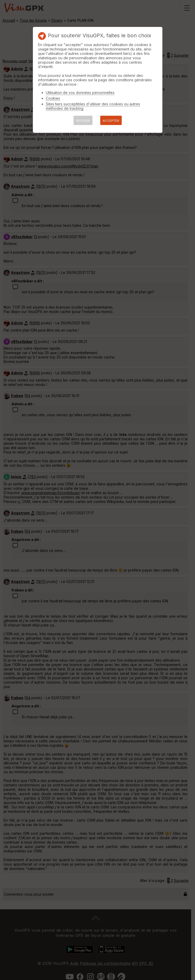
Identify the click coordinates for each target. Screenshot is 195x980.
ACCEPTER (111, 121)
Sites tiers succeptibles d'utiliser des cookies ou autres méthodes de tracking (93, 106)
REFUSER (83, 121)
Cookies (53, 98)
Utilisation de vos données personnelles (80, 93)
